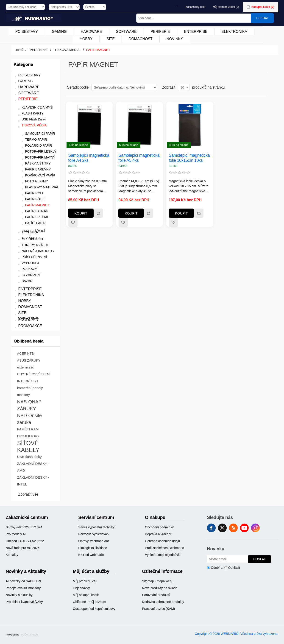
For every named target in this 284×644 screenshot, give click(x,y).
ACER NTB (26, 354)
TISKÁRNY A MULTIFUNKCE (33, 239)
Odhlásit (234, 568)
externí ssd (26, 367)
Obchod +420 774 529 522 (25, 541)
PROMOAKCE (30, 326)
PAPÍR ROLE (35, 193)
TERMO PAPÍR (36, 140)
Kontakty (12, 555)
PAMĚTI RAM (28, 429)
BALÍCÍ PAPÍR (35, 223)
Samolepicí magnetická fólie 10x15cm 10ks (189, 158)
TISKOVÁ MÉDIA (34, 125)
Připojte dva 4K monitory (23, 588)
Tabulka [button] (255, 87)
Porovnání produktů (156, 595)
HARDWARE (29, 87)
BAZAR (27, 281)
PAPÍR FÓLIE (35, 199)
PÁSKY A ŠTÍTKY (38, 163)
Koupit (81, 213)
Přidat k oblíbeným (73, 222)
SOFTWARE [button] (126, 32)
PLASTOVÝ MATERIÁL (42, 187)
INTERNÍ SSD (28, 381)
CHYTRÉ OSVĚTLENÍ (34, 374)
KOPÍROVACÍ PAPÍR (40, 175)
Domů (19, 50)
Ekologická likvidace (93, 548)
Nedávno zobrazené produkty (163, 602)
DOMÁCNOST (30, 307)
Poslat (259, 559)
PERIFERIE (28, 99)
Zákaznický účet (195, 7)
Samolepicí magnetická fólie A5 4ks (139, 158)
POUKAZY (29, 269)
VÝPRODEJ (30, 263)
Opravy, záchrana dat (93, 541)
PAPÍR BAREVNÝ (38, 169)
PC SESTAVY (30, 75)
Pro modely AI (16, 534)
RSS (233, 528)
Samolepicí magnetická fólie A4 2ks (89, 158)
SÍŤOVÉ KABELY (28, 446)
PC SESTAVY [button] (27, 32)
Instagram (255, 528)
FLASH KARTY (33, 113)
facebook (211, 528)
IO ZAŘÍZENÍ (31, 275)
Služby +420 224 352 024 (24, 527)
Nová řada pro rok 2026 (23, 548)
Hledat (262, 18)
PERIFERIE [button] (160, 32)
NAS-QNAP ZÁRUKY (29, 405)
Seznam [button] (263, 87)
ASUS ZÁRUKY (29, 360)
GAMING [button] (59, 32)
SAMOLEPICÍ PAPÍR (40, 134)
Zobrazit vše (28, 494)
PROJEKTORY (28, 436)
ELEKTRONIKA (31, 295)
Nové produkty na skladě (160, 588)
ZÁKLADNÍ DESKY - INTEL (33, 481)
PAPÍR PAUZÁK (37, 211)
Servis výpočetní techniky (96, 527)
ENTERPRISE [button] (196, 32)
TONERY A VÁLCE (35, 245)
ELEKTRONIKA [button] (234, 32)
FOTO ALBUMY (37, 181)
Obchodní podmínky (159, 527)
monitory (24, 395)
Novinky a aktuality (19, 595)
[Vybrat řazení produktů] (124, 87)
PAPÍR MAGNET (37, 205)
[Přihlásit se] (228, 559)
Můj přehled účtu (85, 581)
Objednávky (81, 588)
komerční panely (30, 388)
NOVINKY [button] (175, 39)
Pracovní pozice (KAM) (158, 609)
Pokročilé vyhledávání (94, 534)
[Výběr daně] (25, 7)
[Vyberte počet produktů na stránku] (184, 87)
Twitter (222, 528)
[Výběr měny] (64, 7)
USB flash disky (29, 457)
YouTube (244, 528)
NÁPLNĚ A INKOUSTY (38, 251)
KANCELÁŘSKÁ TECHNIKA (34, 232)
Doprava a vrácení (158, 534)
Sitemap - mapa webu (158, 581)
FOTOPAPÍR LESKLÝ (41, 152)
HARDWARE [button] (91, 32)
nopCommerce (29, 635)
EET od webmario (91, 555)
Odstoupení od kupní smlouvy (94, 609)
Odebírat (217, 568)
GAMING (26, 81)
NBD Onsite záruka (30, 419)
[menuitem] (27, 32)
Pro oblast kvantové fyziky (24, 602)
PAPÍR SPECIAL (37, 217)
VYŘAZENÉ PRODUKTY (29, 319)
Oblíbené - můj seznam (90, 602)
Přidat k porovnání (98, 213)
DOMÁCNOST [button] (141, 39)
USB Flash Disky (34, 119)
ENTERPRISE (30, 289)
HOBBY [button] (86, 39)
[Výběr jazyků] (95, 7)
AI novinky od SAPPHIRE (24, 581)
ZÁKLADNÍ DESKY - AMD (33, 467)
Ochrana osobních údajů (163, 541)
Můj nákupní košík (86, 595)
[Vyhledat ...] (194, 18)
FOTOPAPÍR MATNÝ (40, 158)
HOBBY (25, 301)
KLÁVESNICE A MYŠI (38, 107)
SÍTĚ (22, 313)
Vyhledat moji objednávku (163, 555)
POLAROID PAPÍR (39, 146)
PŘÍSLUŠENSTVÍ (34, 257)
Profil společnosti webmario (164, 548)
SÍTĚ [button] (111, 39)
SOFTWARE (29, 93)
